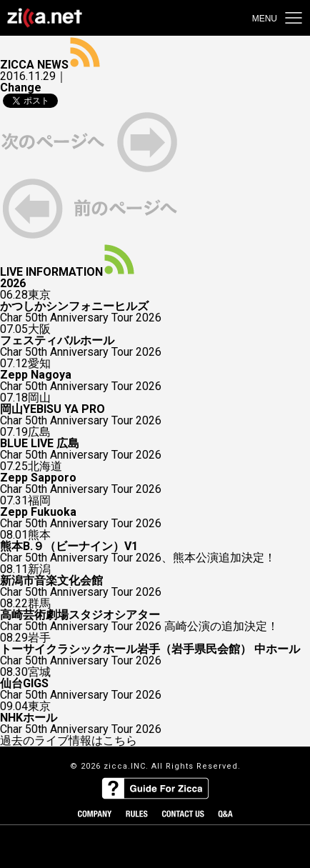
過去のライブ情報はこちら (69, 741)
